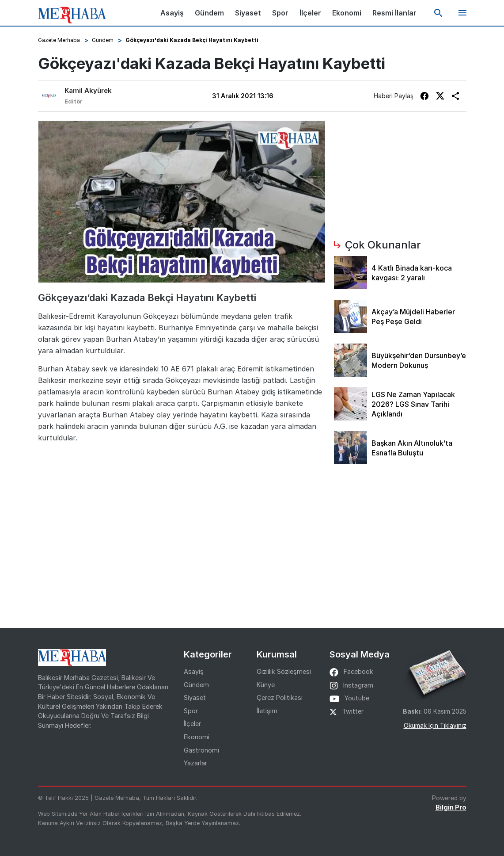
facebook (351, 671)
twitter (347, 711)
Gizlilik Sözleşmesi (284, 671)
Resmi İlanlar (394, 13)
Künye (266, 685)
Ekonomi (347, 13)
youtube (349, 698)
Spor (280, 13)
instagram (351, 685)
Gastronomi (201, 750)
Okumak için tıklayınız (435, 726)
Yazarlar (195, 763)
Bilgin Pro (451, 807)
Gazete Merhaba (59, 40)
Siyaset (248, 13)
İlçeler (310, 13)
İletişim (267, 711)
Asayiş (172, 13)
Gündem (209, 13)
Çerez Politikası (280, 697)
